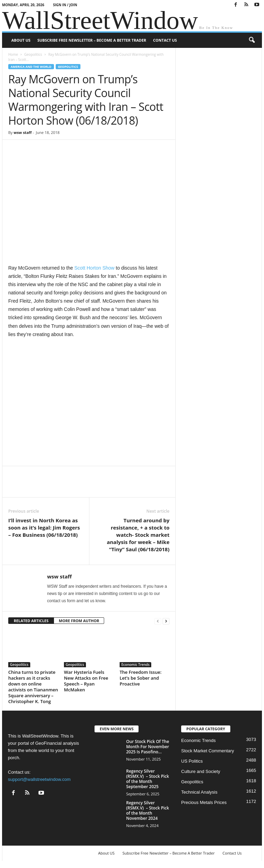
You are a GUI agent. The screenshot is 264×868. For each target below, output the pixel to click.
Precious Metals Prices (204, 802)
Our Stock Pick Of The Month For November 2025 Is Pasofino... (148, 747)
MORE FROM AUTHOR (79, 621)
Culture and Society (201, 771)
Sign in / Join (65, 5)
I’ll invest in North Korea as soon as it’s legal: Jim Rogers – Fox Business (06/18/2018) (44, 527)
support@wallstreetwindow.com (39, 779)
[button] (252, 40)
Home (13, 54)
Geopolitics (33, 54)
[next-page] (166, 621)
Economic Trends (135, 665)
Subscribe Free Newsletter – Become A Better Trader (92, 40)
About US (21, 40)
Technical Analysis (199, 792)
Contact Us (165, 40)
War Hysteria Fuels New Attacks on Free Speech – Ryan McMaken (86, 681)
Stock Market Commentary (208, 751)
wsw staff (23, 132)
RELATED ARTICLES (31, 621)
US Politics (192, 761)
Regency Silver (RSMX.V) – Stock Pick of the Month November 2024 (148, 811)
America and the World (31, 67)
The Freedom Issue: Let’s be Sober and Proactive (141, 678)
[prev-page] (158, 621)
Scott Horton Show (94, 268)
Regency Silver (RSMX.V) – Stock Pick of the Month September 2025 (148, 779)
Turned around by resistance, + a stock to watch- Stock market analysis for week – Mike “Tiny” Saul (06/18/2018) (138, 535)
